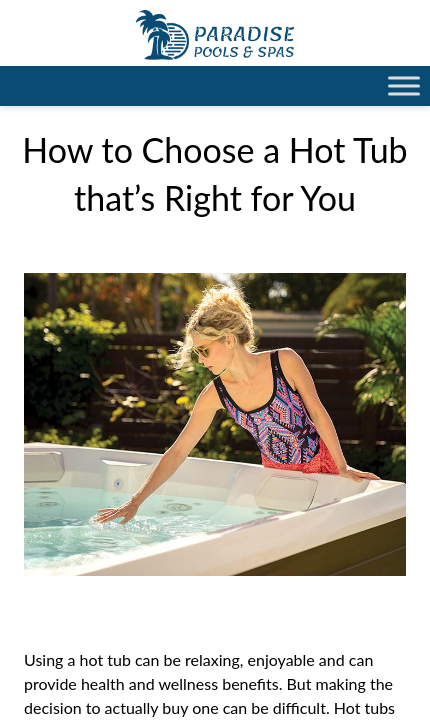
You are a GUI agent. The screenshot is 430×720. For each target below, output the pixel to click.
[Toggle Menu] (404, 85)
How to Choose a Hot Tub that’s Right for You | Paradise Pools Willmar (215, 35)
